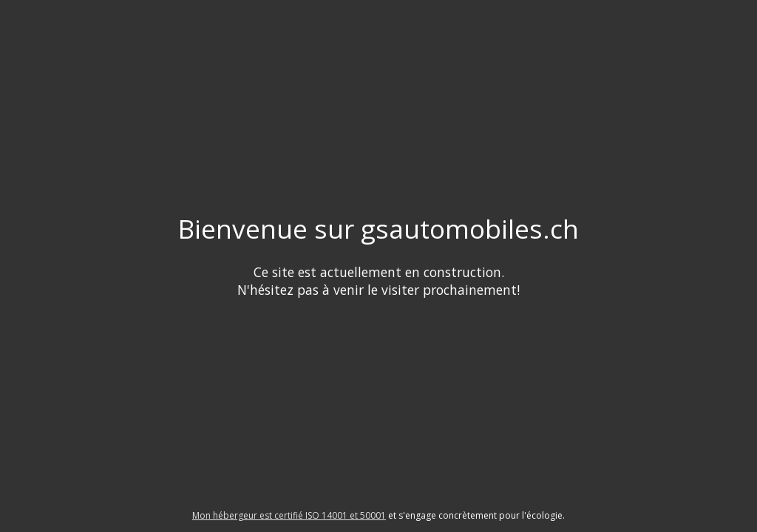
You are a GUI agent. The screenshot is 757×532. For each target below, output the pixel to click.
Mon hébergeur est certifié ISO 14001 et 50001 (289, 515)
